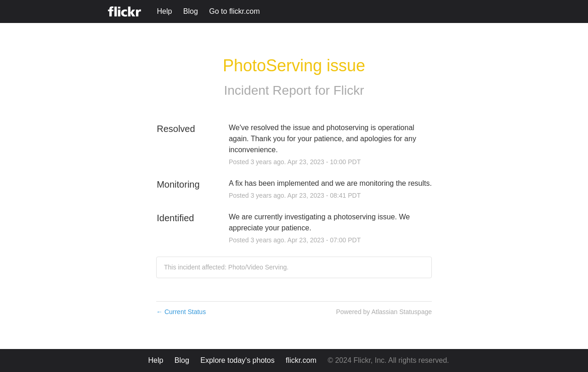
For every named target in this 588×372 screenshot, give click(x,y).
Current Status (181, 312)
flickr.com (301, 360)
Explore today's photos (237, 360)
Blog (191, 11)
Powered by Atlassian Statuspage (384, 312)
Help (164, 11)
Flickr (349, 90)
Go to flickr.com (234, 11)
